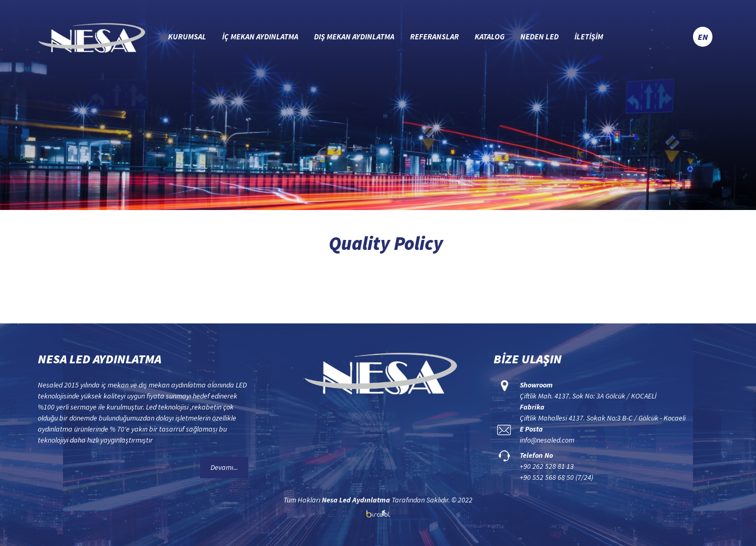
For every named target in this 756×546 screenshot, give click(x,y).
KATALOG (490, 36)
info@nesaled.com (547, 440)
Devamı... (224, 467)
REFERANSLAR (434, 36)
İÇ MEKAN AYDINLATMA (260, 36)
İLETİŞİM (589, 36)
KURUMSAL (187, 36)
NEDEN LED (539, 36)
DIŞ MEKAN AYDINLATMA (354, 36)
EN (703, 37)
